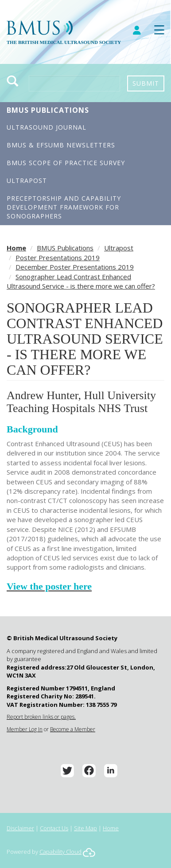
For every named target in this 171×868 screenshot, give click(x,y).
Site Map (85, 828)
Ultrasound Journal (47, 127)
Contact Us (54, 828)
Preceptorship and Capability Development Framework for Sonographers (64, 207)
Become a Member (73, 729)
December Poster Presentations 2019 (75, 267)
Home (16, 248)
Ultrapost (27, 180)
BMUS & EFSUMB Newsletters (61, 145)
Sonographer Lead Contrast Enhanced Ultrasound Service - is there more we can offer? (81, 281)
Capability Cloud (60, 852)
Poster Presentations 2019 (58, 258)
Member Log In (25, 729)
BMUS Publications (48, 110)
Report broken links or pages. (41, 717)
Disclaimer (20, 828)
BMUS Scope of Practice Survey (66, 163)
